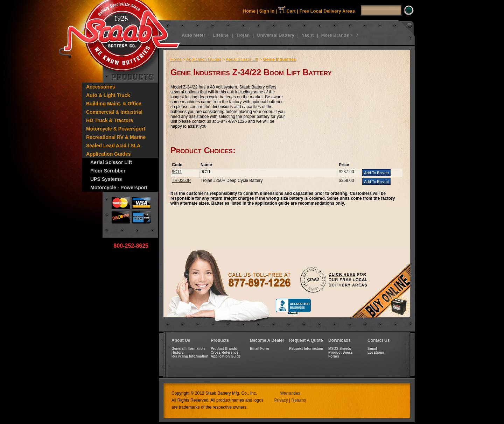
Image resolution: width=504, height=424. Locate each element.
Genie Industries (280, 59)
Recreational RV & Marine (116, 137)
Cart (287, 11)
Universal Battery (276, 35)
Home (249, 11)
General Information (188, 349)
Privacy (282, 400)
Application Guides (108, 154)
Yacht (308, 35)
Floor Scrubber (108, 171)
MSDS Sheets (339, 349)
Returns (299, 400)
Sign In (267, 11)
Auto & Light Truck (108, 95)
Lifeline (221, 35)
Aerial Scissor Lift (111, 162)
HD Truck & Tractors (110, 120)
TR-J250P (181, 181)
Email (372, 349)
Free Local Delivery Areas (327, 11)
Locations (376, 352)
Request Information (306, 349)
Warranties (290, 393)
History (177, 352)
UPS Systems (106, 179)
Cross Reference (225, 352)
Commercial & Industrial (114, 112)
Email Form (259, 349)
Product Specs (341, 352)
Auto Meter (194, 35)
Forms (334, 356)
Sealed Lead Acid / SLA (113, 146)
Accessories (101, 87)
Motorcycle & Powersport (116, 129)
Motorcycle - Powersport (119, 188)
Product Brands (224, 349)
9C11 (177, 172)
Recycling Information (190, 356)
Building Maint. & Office (114, 104)
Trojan (243, 35)
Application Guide (226, 356)
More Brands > (337, 35)
